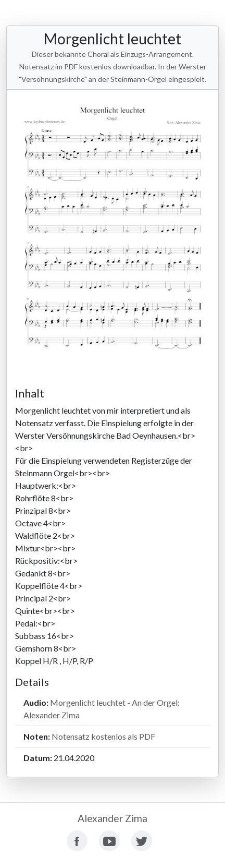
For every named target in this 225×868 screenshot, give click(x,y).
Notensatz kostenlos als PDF (103, 736)
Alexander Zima (113, 818)
